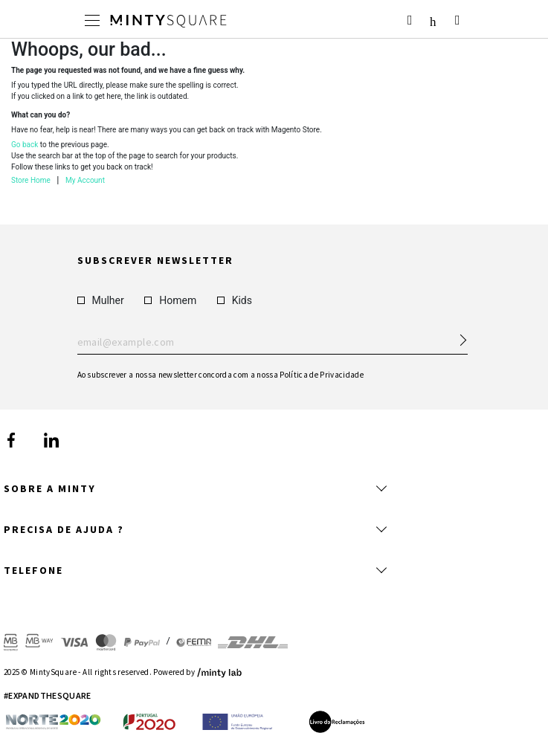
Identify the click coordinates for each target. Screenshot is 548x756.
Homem (170, 300)
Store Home (31, 180)
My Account (85, 180)
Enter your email (273, 342)
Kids (235, 300)
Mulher (101, 300)
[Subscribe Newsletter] (457, 335)
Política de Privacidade (322, 374)
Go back (25, 145)
